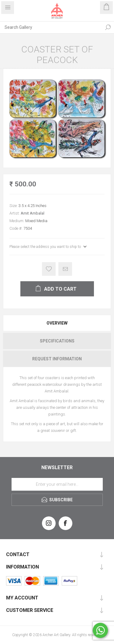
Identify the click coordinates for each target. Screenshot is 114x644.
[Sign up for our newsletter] (57, 484)
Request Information (57, 359)
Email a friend (65, 269)
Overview (57, 323)
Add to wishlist (49, 269)
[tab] (57, 323)
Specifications (57, 341)
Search (108, 27)
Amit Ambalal (33, 213)
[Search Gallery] (51, 27)
